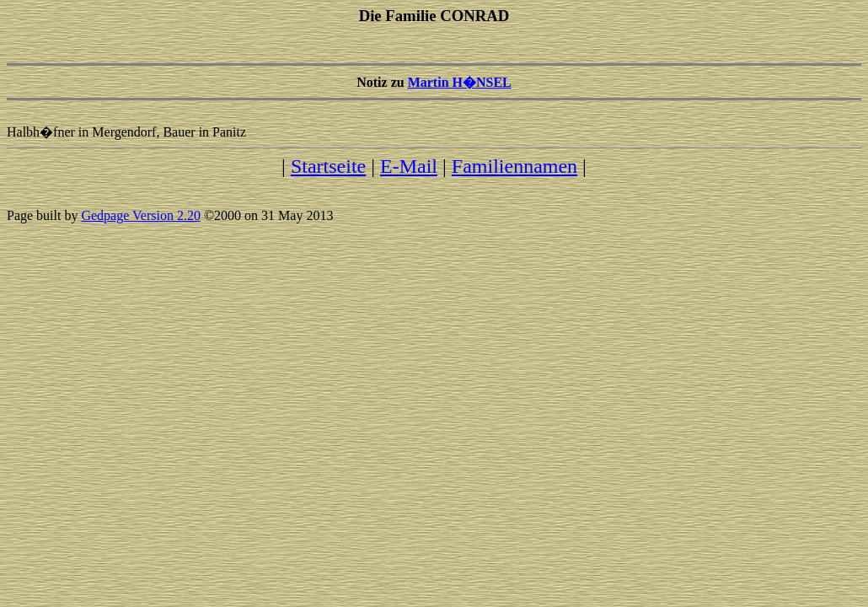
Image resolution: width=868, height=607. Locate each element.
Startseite (328, 166)
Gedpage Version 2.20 (140, 215)
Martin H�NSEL (460, 82)
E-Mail (409, 166)
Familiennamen (514, 166)
